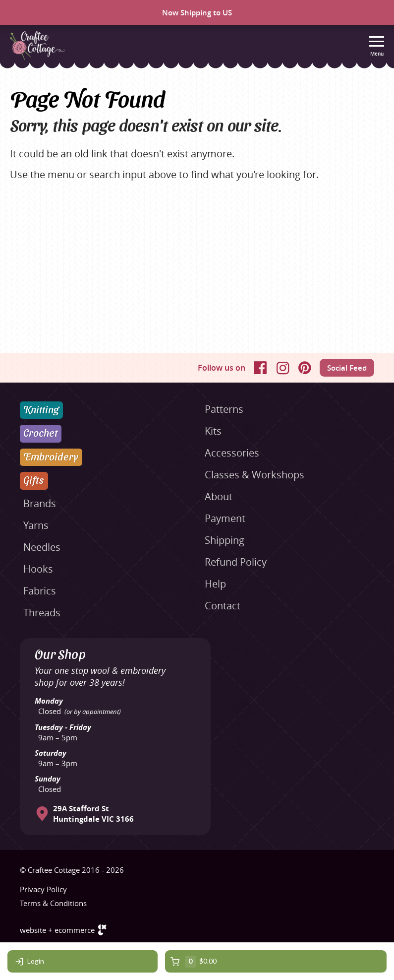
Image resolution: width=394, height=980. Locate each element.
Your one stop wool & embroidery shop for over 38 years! (100, 676)
